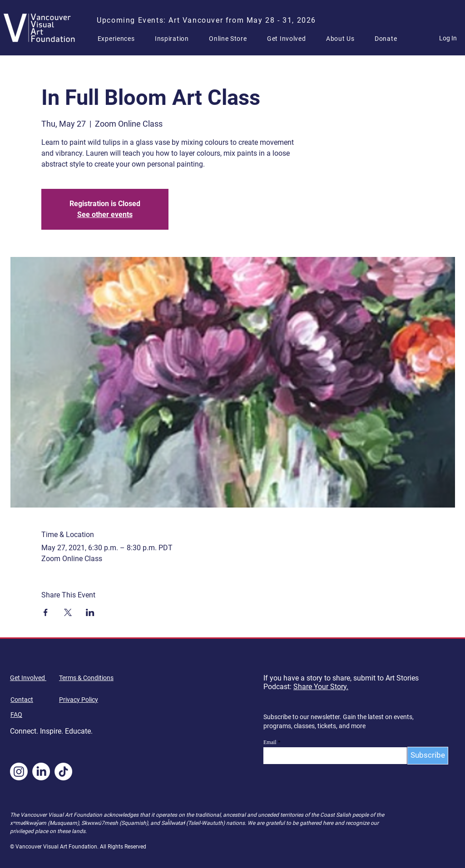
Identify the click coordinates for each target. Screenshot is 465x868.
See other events (105, 215)
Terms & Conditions (86, 678)
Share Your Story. (321, 687)
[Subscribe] (428, 756)
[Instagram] (19, 772)
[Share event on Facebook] (46, 612)
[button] (120, 39)
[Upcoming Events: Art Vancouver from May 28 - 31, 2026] (208, 20)
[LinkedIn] (41, 772)
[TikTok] (63, 772)
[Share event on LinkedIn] (90, 612)
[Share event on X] (68, 612)
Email (270, 742)
